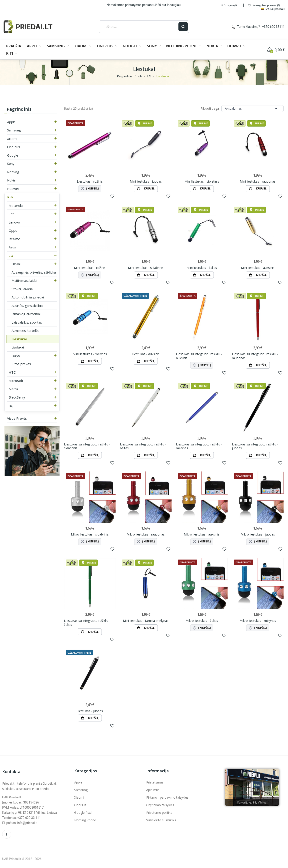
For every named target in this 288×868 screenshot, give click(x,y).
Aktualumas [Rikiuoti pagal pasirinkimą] (252, 109)
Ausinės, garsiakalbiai (27, 306)
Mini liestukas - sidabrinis (146, 268)
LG (11, 256)
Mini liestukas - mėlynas (90, 354)
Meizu (13, 389)
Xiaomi (12, 139)
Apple (11, 122)
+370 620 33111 (273, 27)
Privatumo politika (159, 813)
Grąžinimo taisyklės (160, 805)
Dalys (16, 356)
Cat (11, 214)
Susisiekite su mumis (161, 820)
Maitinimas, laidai (24, 280)
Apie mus (153, 790)
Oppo (13, 230)
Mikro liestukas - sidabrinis (90, 534)
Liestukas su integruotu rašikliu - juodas (255, 446)
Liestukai (19, 339)
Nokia (11, 180)
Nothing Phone (85, 820)
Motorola (16, 205)
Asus (12, 247)
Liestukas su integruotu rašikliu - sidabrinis (87, 446)
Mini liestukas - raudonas (258, 181)
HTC (12, 372)
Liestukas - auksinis (146, 354)
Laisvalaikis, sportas (27, 322)
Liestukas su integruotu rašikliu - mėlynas (199, 446)
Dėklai (16, 264)
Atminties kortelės (25, 330)
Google (13, 155)
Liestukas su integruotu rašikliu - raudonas (255, 356)
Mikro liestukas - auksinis (202, 534)
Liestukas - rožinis (90, 181)
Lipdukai (18, 347)
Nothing (13, 172)
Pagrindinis (19, 109)
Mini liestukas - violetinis (202, 181)
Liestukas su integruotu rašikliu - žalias (87, 623)
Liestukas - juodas (90, 711)
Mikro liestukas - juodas (258, 534)
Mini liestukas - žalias (202, 268)
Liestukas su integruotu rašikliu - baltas (143, 446)
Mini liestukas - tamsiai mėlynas (146, 621)
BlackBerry (17, 397)
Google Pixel (83, 813)
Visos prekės (17, 418)
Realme (14, 239)
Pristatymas (155, 782)
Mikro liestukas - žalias (202, 621)
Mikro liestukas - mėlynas (258, 621)
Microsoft (16, 381)
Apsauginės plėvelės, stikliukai (34, 272)
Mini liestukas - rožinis (90, 268)
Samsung (14, 130)
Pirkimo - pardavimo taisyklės (167, 797)
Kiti (10, 197)
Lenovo (14, 222)
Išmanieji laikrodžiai (26, 314)
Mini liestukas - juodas (146, 181)
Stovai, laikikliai (22, 289)
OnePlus (14, 147)
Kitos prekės (21, 364)
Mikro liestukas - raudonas (146, 534)
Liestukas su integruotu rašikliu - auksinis (199, 356)
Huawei (13, 189)
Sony (11, 163)
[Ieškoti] (139, 27)
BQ (11, 406)
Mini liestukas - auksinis (258, 268)
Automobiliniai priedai (28, 297)
